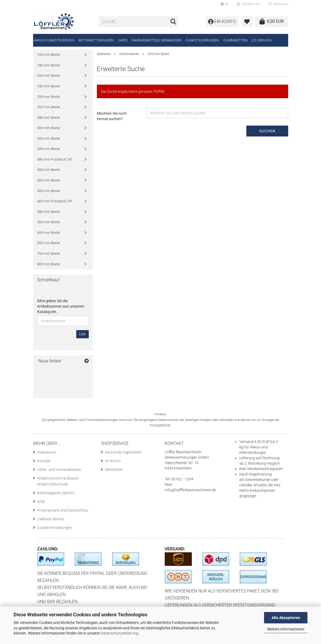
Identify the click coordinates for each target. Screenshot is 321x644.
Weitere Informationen (286, 629)
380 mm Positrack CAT (55, 161)
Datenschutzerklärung (119, 633)
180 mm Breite (49, 67)
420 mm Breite (49, 182)
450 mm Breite (49, 192)
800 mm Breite (49, 265)
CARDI (123, 40)
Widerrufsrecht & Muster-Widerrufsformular (58, 483)
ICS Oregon (261, 40)
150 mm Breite (49, 56)
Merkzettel (278, 4)
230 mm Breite (49, 87)
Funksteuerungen (202, 40)
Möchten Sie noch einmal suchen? (112, 117)
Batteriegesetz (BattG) (56, 494)
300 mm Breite (49, 129)
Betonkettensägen (96, 40)
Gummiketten (235, 40)
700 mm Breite (49, 255)
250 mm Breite (49, 98)
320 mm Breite (49, 140)
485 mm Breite (49, 213)
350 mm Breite (49, 150)
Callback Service (51, 520)
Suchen (267, 132)
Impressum (47, 454)
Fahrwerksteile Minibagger (157, 40)
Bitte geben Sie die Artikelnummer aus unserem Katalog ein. (61, 308)
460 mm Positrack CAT (55, 203)
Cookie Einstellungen (55, 529)
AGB (41, 503)
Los (82, 336)
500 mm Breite (49, 223)
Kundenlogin (249, 4)
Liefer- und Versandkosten (59, 471)
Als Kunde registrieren (123, 454)
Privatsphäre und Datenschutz (63, 512)
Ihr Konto (113, 462)
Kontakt (44, 462)
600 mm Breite (49, 234)
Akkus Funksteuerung (54, 40)
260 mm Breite (49, 108)
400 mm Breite (49, 171)
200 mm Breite (49, 77)
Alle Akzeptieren (286, 618)
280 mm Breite (49, 119)
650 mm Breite (49, 244)
